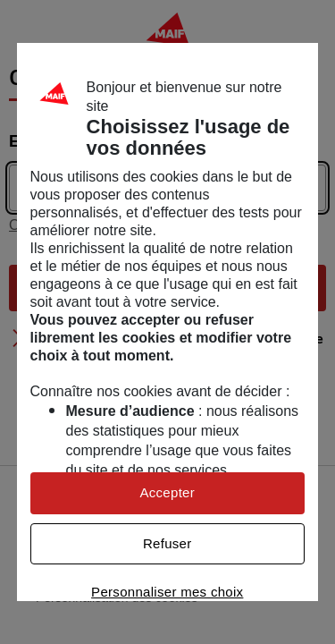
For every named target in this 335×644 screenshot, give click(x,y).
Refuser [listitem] (167, 543)
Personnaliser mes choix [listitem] (167, 592)
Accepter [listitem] (167, 492)
